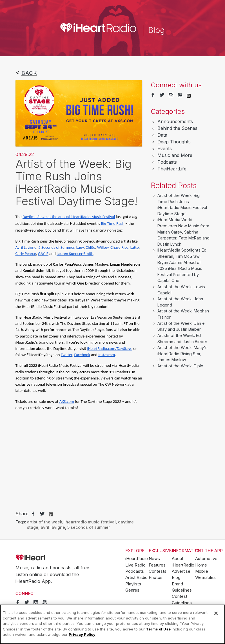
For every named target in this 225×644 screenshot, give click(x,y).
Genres (132, 590)
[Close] (216, 613)
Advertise (181, 571)
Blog (176, 578)
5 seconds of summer (89, 527)
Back (29, 73)
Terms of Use (158, 629)
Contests (158, 571)
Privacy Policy (82, 634)
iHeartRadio (46, 558)
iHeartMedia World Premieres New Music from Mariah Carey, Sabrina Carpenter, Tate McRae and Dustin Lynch (183, 232)
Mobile (202, 571)
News (154, 559)
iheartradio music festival (90, 522)
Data (162, 135)
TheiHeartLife (172, 169)
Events (165, 148)
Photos (156, 578)
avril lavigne (53, 527)
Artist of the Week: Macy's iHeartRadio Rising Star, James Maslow (182, 354)
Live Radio (135, 565)
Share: (23, 514)
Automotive (206, 559)
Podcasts (167, 162)
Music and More (175, 155)
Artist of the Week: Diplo (180, 366)
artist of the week (45, 522)
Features (157, 565)
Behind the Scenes (177, 128)
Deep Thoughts (174, 142)
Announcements (175, 121)
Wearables (205, 578)
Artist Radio (136, 578)
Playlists (133, 584)
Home (201, 565)
